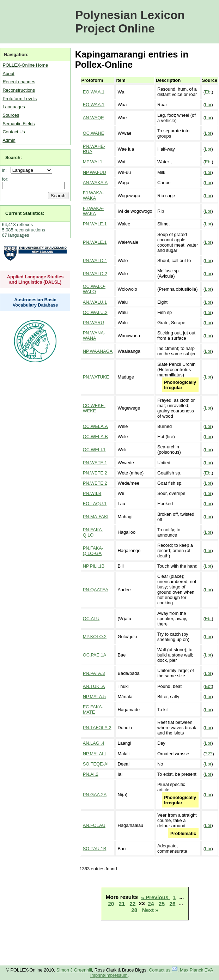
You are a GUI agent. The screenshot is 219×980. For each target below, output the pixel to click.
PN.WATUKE (96, 377)
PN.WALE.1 (95, 224)
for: (5, 179)
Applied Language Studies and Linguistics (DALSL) (35, 279)
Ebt (208, 92)
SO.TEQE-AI (96, 764)
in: (6, 170)
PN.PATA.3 (94, 673)
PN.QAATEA (96, 590)
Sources (11, 115)
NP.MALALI (94, 754)
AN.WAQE (93, 118)
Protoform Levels (20, 99)
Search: (14, 158)
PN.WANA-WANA (94, 335)
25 (162, 903)
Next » (150, 910)
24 (151, 903)
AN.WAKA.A (95, 183)
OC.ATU (91, 619)
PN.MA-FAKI (96, 517)
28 (134, 910)
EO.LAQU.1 (95, 504)
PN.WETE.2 (95, 473)
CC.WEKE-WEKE (94, 408)
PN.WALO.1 (95, 261)
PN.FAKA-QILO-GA (93, 551)
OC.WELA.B (95, 437)
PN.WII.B (92, 493)
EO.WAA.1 (94, 92)
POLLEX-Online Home (25, 65)
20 (111, 903)
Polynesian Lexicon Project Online (130, 22)
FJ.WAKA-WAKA (93, 195)
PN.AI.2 (91, 774)
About (8, 74)
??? (209, 754)
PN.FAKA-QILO (93, 532)
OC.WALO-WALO (94, 289)
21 (122, 903)
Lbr (208, 105)
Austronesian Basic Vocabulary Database (35, 302)
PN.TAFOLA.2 (97, 728)
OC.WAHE (94, 133)
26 (172, 903)
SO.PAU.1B (95, 849)
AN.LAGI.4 (94, 743)
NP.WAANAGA (98, 351)
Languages (14, 107)
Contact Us (14, 132)
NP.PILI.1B (94, 566)
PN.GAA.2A (95, 795)
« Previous (156, 897)
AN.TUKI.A (94, 686)
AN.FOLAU (94, 825)
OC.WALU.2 (95, 312)
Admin (9, 140)
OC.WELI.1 (94, 450)
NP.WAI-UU (95, 172)
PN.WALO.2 (95, 274)
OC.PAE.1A (95, 655)
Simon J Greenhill (74, 970)
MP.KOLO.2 (95, 637)
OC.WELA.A (95, 426)
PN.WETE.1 (95, 463)
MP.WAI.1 (93, 162)
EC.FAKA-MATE (93, 709)
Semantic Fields (19, 124)
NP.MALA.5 (94, 697)
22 (132, 903)
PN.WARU (93, 323)
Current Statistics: (25, 213)
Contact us (163, 970)
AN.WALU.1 (95, 302)
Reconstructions (19, 90)
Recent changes (19, 82)
